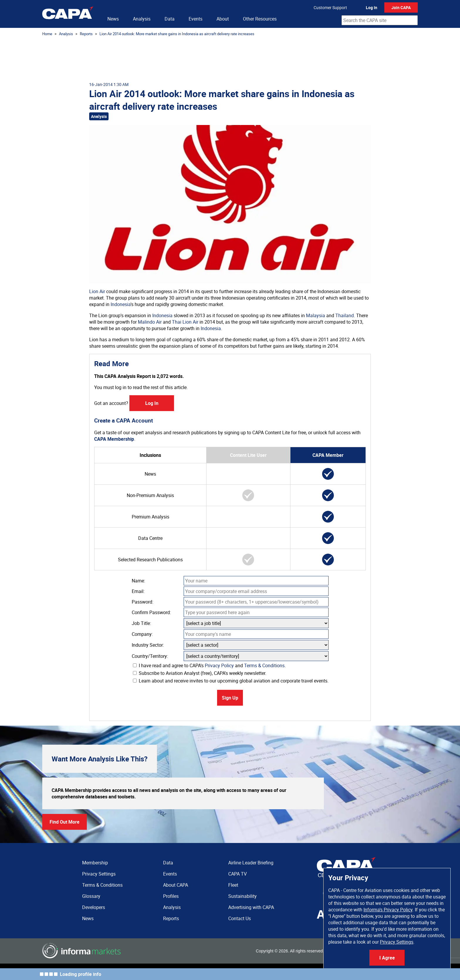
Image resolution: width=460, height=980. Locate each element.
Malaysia (316, 315)
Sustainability (242, 896)
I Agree (387, 958)
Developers (94, 907)
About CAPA (176, 885)
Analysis (142, 19)
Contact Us (240, 918)
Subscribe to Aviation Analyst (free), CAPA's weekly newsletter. (200, 673)
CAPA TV (237, 874)
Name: (138, 581)
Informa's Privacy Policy (388, 910)
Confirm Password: (151, 612)
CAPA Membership (114, 439)
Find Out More (65, 822)
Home (47, 34)
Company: (142, 634)
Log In (372, 7)
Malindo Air (150, 322)
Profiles (171, 896)
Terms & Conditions (264, 665)
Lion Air (97, 291)
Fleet (233, 885)
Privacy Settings (397, 942)
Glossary (91, 896)
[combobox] (380, 20)
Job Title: (141, 623)
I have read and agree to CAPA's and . (209, 665)
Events (196, 19)
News (113, 19)
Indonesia (121, 304)
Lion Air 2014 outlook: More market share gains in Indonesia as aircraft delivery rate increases (177, 34)
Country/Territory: (150, 656)
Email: (138, 591)
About (223, 19)
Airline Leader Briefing (251, 863)
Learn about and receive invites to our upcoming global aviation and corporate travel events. (231, 681)
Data (170, 19)
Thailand (345, 315)
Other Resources (260, 19)
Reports (86, 34)
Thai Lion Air (185, 322)
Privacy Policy (219, 665)
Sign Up (230, 698)
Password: (143, 602)
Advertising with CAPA (251, 907)
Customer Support (330, 7)
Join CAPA (401, 7)
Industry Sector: (148, 645)
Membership (95, 863)
